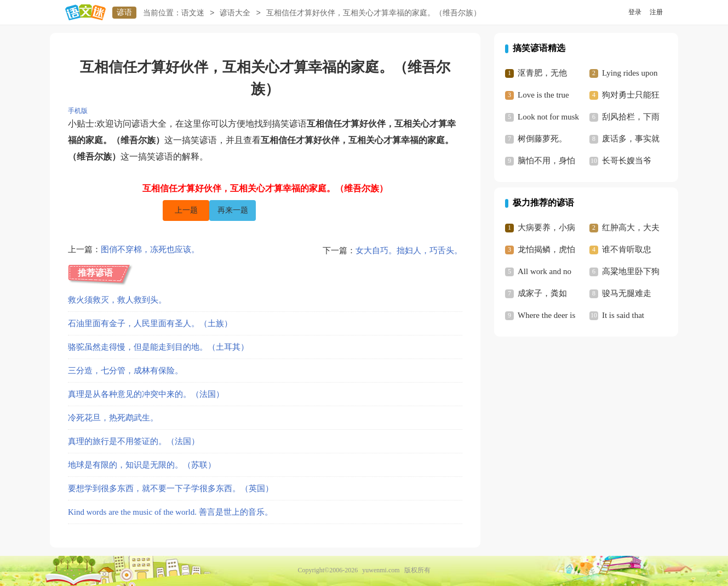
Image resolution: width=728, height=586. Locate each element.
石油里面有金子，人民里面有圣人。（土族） (150, 323)
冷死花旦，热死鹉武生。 (113, 418)
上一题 (186, 210)
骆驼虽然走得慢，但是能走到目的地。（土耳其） (158, 347)
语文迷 (193, 13)
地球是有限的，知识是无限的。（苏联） (142, 465)
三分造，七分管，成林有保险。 (125, 371)
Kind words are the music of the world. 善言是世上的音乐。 (170, 512)
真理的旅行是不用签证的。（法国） (134, 441)
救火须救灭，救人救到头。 (117, 300)
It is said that (623, 315)
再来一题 (233, 210)
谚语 (124, 12)
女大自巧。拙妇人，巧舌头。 (409, 251)
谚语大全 (235, 13)
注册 (656, 12)
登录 (635, 12)
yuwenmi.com (381, 570)
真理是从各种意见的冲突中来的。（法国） (146, 394)
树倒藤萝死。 (542, 139)
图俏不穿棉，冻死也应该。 (150, 251)
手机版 (78, 111)
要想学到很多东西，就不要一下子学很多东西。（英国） (171, 488)
